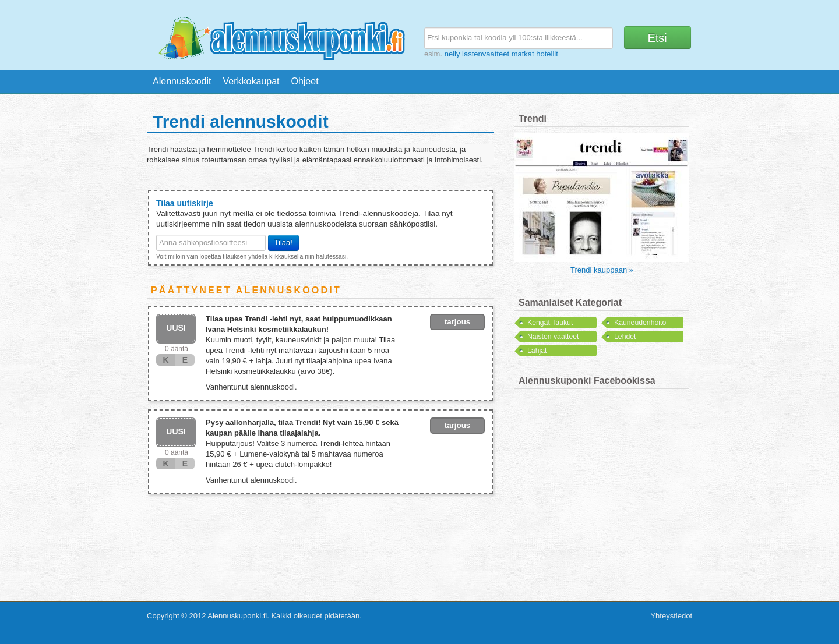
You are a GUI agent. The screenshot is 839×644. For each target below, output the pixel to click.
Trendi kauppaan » (602, 270)
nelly (452, 54)
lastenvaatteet (486, 54)
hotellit (547, 54)
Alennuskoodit (182, 81)
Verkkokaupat (251, 81)
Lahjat (537, 351)
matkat (523, 54)
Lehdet (625, 337)
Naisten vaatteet (553, 337)
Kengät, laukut (550, 323)
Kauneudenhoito (640, 323)
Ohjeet (304, 81)
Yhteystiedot (671, 616)
